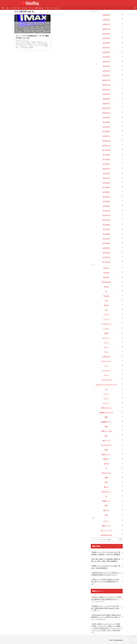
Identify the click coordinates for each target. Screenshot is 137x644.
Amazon (106, 268)
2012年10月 (106, 220)
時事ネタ (106, 459)
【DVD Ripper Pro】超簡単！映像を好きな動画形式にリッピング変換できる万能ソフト (106, 617)
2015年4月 (106, 187)
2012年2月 (106, 253)
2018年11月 (106, 145)
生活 (106, 482)
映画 (106, 450)
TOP (3, 8)
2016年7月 (106, 169)
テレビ (106, 375)
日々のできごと (106, 445)
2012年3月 (106, 248)
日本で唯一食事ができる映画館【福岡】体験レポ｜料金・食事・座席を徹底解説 (106, 560)
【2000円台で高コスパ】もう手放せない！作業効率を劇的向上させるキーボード (106, 574)
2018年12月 (106, 141)
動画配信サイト (106, 422)
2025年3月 (106, 15)
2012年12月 (106, 215)
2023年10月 (106, 34)
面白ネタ (106, 510)
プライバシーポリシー (53, 8)
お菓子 (106, 333)
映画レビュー (106, 454)
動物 (106, 417)
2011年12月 (106, 262)
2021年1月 (106, 75)
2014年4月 (106, 192)
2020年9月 (106, 94)
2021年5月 (106, 57)
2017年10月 (106, 150)
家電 (106, 426)
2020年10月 (106, 89)
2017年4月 (106, 155)
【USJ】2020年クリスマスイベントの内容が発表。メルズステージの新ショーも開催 (106, 625)
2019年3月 (106, 127)
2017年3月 (106, 159)
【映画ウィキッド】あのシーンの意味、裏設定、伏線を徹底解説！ (106, 567)
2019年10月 (106, 113)
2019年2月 (106, 131)
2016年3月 (106, 173)
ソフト (106, 366)
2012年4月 (106, 243)
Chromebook (106, 282)
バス (106, 389)
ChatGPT (106, 277)
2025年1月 (106, 24)
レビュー (106, 403)
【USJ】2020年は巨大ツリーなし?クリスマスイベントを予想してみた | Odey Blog (106, 629)
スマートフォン (106, 361)
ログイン (106, 521)
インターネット (106, 324)
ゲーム (31, 8)
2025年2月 (106, 20)
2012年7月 (106, 229)
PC (106, 291)
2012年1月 (106, 257)
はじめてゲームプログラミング (106, 384)
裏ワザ (106, 487)
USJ (7, 8)
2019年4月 (106, 122)
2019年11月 (106, 108)
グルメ (106, 347)
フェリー (106, 394)
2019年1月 (106, 136)
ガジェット (106, 338)
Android (106, 273)
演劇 (106, 478)
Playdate (106, 296)
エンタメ (106, 329)
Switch (106, 305)
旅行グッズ (106, 440)
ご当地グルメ (106, 356)
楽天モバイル (106, 473)
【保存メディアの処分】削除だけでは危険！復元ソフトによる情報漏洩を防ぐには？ (105, 582)
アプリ (106, 315)
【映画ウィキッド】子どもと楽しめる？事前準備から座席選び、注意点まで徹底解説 (106, 553)
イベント (106, 319)
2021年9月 (106, 38)
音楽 (106, 515)
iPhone (106, 287)
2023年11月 (106, 29)
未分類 (106, 464)
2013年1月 (106, 211)
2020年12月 (106, 80)
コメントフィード (106, 530)
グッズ (106, 343)
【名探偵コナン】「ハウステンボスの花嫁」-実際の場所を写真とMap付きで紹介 (105, 607)
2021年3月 (106, 66)
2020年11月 (106, 85)
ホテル (24, 8)
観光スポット (106, 492)
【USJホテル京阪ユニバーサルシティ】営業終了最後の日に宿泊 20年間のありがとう (106, 598)
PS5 (106, 301)
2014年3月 (106, 197)
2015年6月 (106, 183)
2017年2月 (106, 164)
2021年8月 (106, 43)
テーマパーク (106, 370)
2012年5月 (106, 239)
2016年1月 (106, 178)
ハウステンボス (15, 8)
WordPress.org (106, 535)
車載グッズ (106, 501)
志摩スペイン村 (106, 431)
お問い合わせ (39, 8)
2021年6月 (106, 52)
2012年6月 (106, 234)
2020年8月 (106, 99)
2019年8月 (106, 117)
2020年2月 (106, 103)
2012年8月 (106, 225)
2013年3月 (106, 201)
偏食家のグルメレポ (106, 412)
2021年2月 (106, 71)
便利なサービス (106, 408)
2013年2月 (106, 206)
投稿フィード (106, 526)
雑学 (106, 506)
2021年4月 (106, 61)
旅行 (106, 436)
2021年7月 (106, 47)
